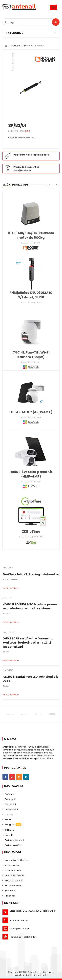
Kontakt (9, 835)
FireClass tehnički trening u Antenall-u (31, 574)
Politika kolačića (14, 845)
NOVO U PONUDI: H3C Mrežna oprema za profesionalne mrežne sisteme (30, 606)
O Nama (9, 830)
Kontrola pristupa (14, 881)
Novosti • (6, 579)
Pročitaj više (11, 588)
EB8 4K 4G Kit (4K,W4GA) (31, 412)
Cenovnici (10, 804)
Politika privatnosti (15, 840)
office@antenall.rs (20, 929)
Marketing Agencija (37, 975)
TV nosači (10, 891)
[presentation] (50, 186)
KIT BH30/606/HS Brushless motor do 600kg (31, 235)
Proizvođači (11, 809)
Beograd (13, 825)
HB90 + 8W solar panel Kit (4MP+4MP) (31, 474)
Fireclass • (15, 579)
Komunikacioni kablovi (17, 860)
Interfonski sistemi (15, 875)
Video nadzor (12, 865)
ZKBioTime (31, 532)
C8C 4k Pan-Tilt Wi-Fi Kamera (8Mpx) (31, 355)
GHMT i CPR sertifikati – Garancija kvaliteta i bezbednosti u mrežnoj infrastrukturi (27, 643)
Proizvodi (10, 799)
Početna (10, 794)
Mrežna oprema (14, 886)
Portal (8, 819)
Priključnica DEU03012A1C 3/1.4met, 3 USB (31, 295)
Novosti (9, 814)
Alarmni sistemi (13, 870)
